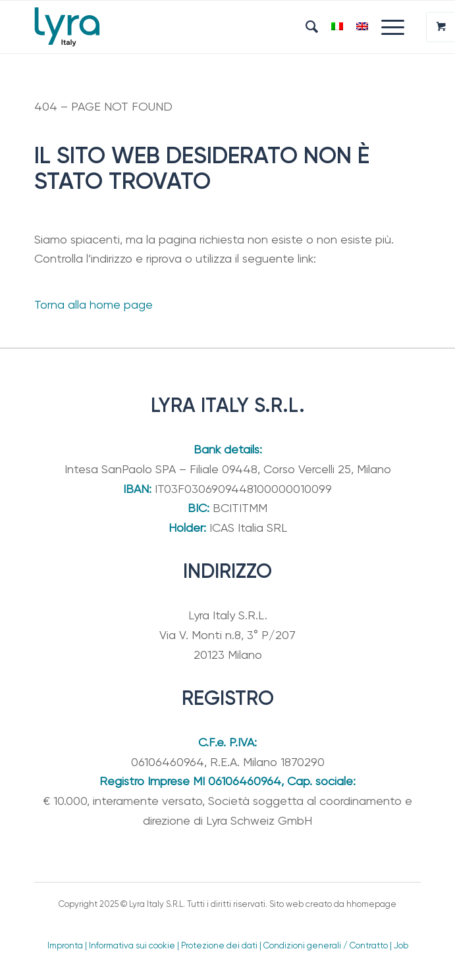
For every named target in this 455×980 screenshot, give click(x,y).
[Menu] (386, 27)
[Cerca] (305, 27)
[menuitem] (305, 27)
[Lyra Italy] (189, 27)
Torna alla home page (94, 304)
